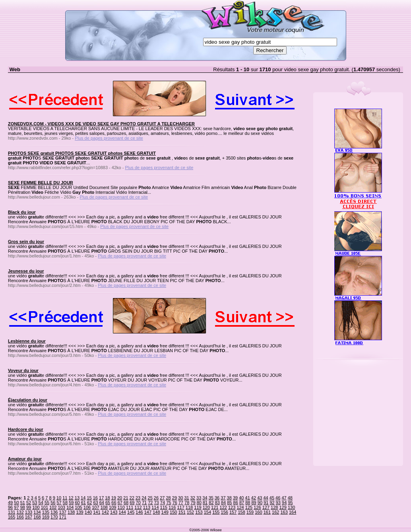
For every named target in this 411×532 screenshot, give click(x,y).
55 (47, 503)
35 (211, 498)
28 (168, 498)
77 (181, 503)
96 (10, 507)
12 (71, 498)
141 (97, 512)
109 (112, 507)
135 (46, 512)
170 (54, 517)
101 (45, 507)
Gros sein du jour (26, 242)
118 (189, 507)
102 (53, 507)
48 (290, 498)
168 (37, 517)
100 (36, 507)
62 (89, 503)
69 (132, 503)
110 (121, 507)
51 (23, 503)
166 (20, 517)
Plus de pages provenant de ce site (109, 138)
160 (258, 512)
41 (248, 498)
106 (87, 507)
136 (54, 512)
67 (120, 503)
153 (199, 512)
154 (207, 512)
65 (108, 503)
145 (131, 512)
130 (291, 507)
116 (172, 507)
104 (70, 507)
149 (165, 512)
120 (206, 507)
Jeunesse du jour (26, 271)
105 (78, 507)
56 (53, 503)
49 (10, 503)
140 (88, 512)
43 (260, 498)
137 (63, 512)
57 (59, 503)
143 (114, 512)
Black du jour (22, 212)
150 (173, 512)
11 (65, 498)
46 (278, 498)
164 (293, 512)
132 (20, 512)
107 (95, 507)
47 (284, 498)
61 (83, 503)
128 (274, 507)
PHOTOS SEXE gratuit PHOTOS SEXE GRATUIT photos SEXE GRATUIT (82, 153)
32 (193, 498)
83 (217, 503)
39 (235, 498)
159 (250, 512)
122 (223, 507)
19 (114, 498)
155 (216, 512)
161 (267, 512)
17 (101, 498)
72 (150, 503)
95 (290, 503)
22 (132, 498)
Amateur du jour (25, 459)
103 (62, 507)
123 (232, 507)
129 (283, 507)
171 (63, 517)
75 (169, 503)
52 (29, 503)
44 (266, 498)
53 (35, 503)
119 (198, 507)
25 (150, 498)
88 (248, 503)
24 (144, 498)
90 (260, 503)
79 (193, 503)
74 (163, 503)
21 (126, 498)
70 (138, 503)
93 (278, 503)
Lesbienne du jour (27, 341)
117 (180, 507)
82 (211, 503)
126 (257, 507)
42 (254, 498)
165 (12, 517)
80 (199, 503)
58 (65, 503)
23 (138, 498)
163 (284, 512)
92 (272, 503)
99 (29, 507)
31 (186, 498)
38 (229, 498)
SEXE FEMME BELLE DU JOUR (41, 183)
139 (79, 512)
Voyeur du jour (23, 370)
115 (164, 507)
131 (12, 512)
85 (229, 503)
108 (104, 507)
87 (242, 503)
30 (180, 498)
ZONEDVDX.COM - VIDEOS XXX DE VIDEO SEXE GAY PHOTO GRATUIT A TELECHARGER (101, 124)
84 (223, 503)
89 (254, 503)
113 (147, 507)
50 (16, 503)
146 (139, 512)
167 (29, 517)
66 (114, 503)
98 (23, 507)
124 (240, 507)
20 (120, 498)
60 (77, 503)
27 (162, 498)
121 (215, 507)
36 (217, 498)
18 (107, 498)
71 (144, 503)
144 (122, 512)
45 (272, 498)
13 (77, 498)
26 (156, 498)
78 (187, 503)
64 (102, 503)
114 (155, 507)
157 (233, 512)
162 (275, 512)
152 (190, 512)
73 (157, 503)
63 (95, 503)
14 (83, 498)
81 (205, 503)
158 (241, 512)
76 (174, 503)
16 (95, 498)
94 (284, 503)
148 (156, 512)
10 (59, 498)
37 (223, 498)
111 (130, 507)
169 (46, 517)
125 (249, 507)
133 (29, 512)
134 (37, 512)
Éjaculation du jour (28, 400)
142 (105, 512)
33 (199, 498)
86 (236, 503)
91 (266, 503)
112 (138, 507)
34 (205, 498)
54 (41, 503)
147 (148, 512)
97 (16, 507)
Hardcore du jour (26, 429)
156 (225, 512)
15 (89, 498)
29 (174, 498)
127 (266, 507)
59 (71, 503)
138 (71, 512)
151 (182, 512)
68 (126, 503)
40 (241, 498)
